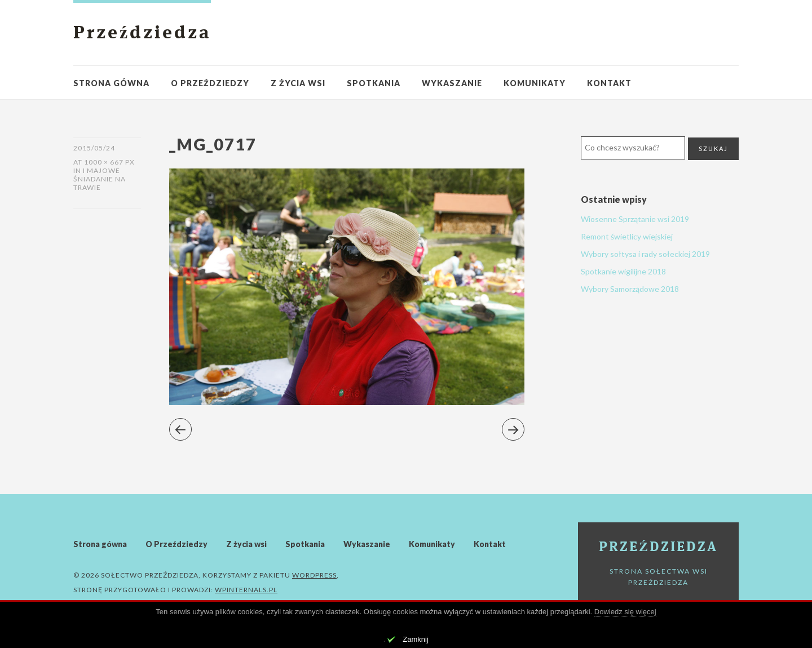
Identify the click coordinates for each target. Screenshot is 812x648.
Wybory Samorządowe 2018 (630, 289)
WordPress (314, 575)
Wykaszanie (452, 83)
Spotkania (374, 83)
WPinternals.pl (246, 590)
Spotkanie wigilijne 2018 (623, 271)
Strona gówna (111, 83)
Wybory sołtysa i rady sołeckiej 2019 (645, 254)
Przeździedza (142, 34)
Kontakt (609, 83)
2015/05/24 (94, 148)
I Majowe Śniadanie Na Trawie (100, 179)
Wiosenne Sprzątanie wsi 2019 (635, 219)
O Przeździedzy (210, 83)
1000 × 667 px (109, 162)
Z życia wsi (298, 83)
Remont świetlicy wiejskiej (627, 236)
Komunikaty (535, 83)
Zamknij (416, 639)
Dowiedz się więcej (625, 612)
